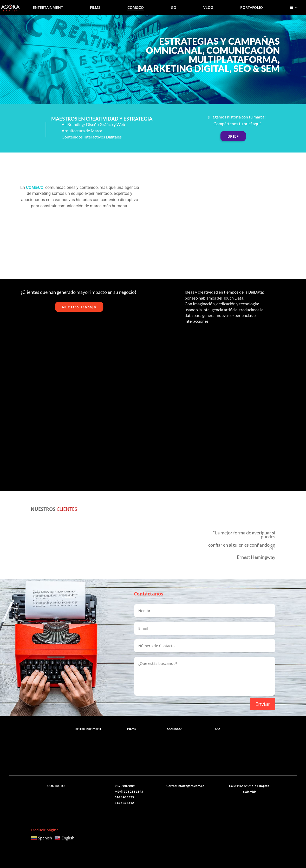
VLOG (208, 8)
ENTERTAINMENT (48, 8)
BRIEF (233, 136)
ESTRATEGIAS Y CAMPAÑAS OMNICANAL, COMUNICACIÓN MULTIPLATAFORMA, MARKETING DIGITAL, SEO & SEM (209, 55)
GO (174, 8)
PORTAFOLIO (252, 8)
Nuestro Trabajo (79, 307)
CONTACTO (56, 786)
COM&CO (136, 8)
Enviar (263, 704)
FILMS (95, 8)
